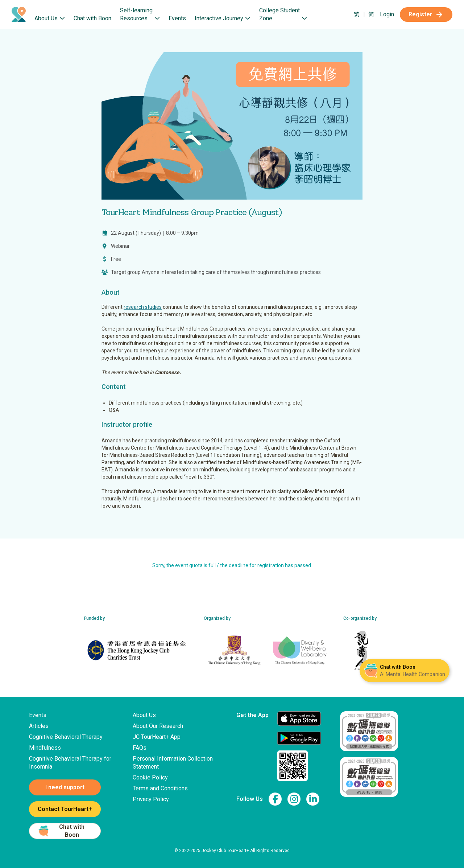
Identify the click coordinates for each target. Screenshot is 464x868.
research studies (143, 307)
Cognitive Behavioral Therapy (66, 737)
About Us (144, 715)
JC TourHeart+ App (157, 737)
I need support (65, 787)
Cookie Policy (150, 777)
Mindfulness (45, 748)
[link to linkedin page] (313, 799)
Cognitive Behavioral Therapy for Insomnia (70, 763)
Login (387, 14)
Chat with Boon (92, 18)
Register (426, 15)
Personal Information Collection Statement (173, 763)
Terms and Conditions (160, 788)
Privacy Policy (151, 799)
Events (177, 18)
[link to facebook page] (275, 799)
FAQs (140, 748)
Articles (39, 726)
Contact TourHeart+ (65, 809)
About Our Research (158, 726)
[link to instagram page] (294, 799)
